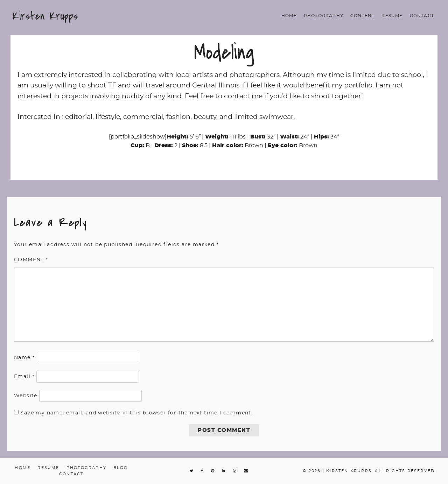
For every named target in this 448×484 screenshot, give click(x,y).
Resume (392, 16)
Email (24, 377)
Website (26, 396)
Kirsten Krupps (45, 16)
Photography (324, 16)
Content (362, 16)
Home (289, 16)
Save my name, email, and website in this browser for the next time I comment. (136, 413)
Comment (31, 260)
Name (24, 358)
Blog (121, 468)
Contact (422, 16)
